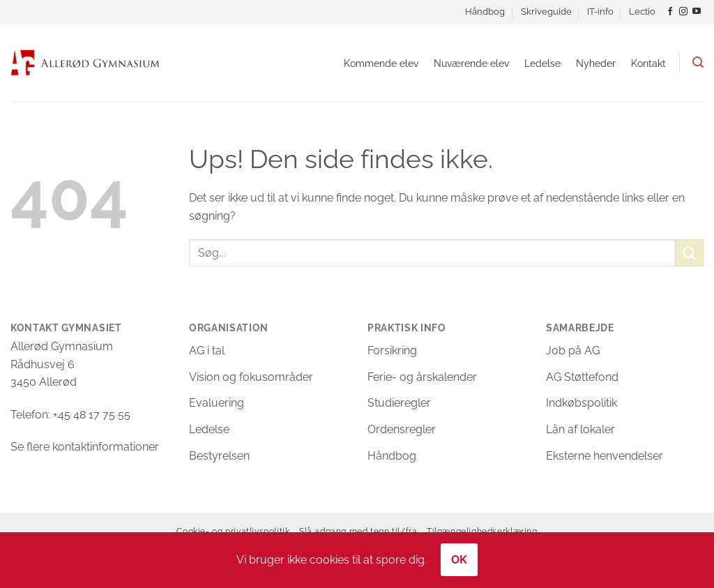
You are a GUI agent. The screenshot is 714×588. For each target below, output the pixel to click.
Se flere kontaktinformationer (85, 447)
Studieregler (399, 403)
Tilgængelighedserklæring (482, 531)
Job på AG (573, 350)
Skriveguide (546, 12)
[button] (698, 62)
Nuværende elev (471, 63)
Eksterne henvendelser (605, 456)
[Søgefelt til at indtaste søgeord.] (432, 253)
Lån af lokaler (580, 429)
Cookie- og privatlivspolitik (233, 531)
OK (459, 560)
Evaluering (217, 403)
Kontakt (648, 63)
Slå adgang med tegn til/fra (358, 531)
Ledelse (542, 63)
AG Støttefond (582, 377)
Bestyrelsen (219, 456)
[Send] (690, 253)
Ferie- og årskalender (422, 377)
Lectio (642, 12)
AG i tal (207, 350)
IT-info (600, 12)
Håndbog (485, 12)
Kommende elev (381, 63)
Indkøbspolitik (582, 403)
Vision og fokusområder (251, 377)
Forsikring (392, 350)
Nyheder (596, 63)
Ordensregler (402, 429)
